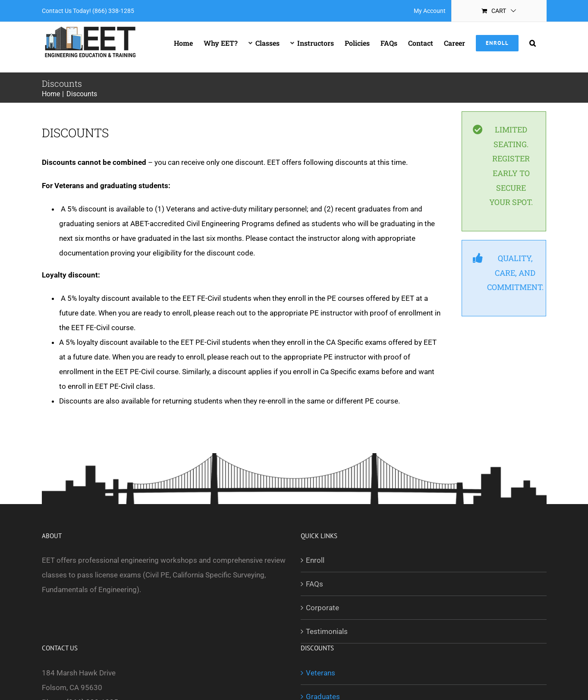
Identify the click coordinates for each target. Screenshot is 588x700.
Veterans (321, 673)
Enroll (315, 560)
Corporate (322, 608)
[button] (533, 43)
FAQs (314, 584)
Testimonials (327, 631)
